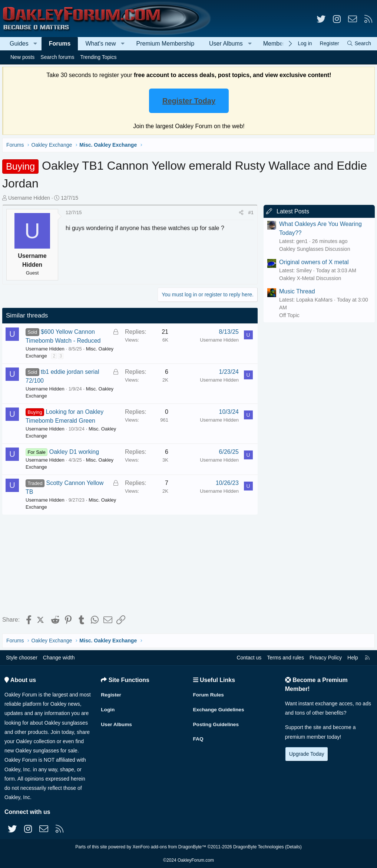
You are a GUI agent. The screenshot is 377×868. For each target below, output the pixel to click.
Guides (19, 44)
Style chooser (22, 658)
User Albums (226, 44)
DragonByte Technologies (259, 847)
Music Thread (296, 291)
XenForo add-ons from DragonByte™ (169, 847)
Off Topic (288, 315)
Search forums (57, 57)
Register (111, 694)
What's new (100, 44)
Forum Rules (209, 694)
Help (353, 658)
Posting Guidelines (217, 723)
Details (293, 847)
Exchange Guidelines (219, 708)
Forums (60, 44)
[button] (35, 44)
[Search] (359, 44)
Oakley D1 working (76, 452)
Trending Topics (98, 57)
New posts (22, 57)
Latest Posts (291, 211)
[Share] (240, 213)
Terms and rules (285, 658)
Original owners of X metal (312, 262)
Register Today (189, 101)
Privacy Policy (326, 658)
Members (276, 44)
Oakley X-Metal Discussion (309, 278)
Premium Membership (165, 44)
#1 (249, 212)
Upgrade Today (307, 754)
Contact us (249, 658)
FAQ (199, 737)
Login (108, 708)
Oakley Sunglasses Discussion (313, 249)
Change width (59, 658)
